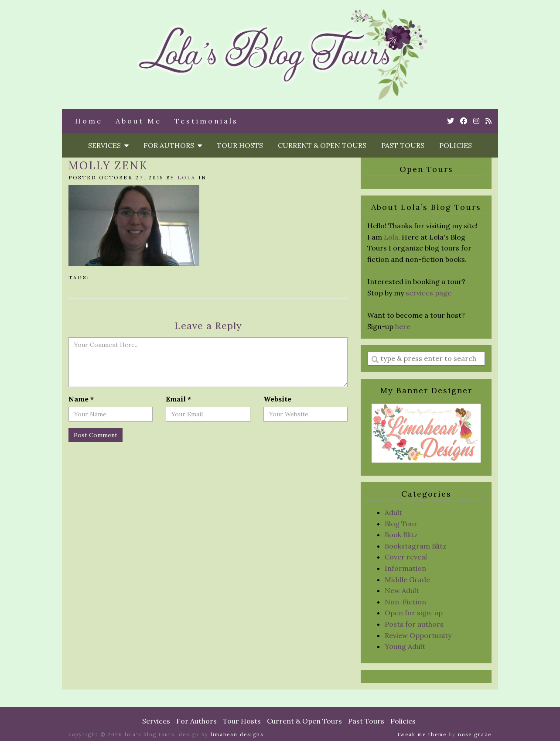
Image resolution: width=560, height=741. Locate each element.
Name (81, 399)
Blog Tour (401, 524)
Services (108, 145)
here (403, 326)
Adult (393, 512)
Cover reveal (406, 557)
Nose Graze (475, 734)
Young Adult (405, 646)
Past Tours (403, 145)
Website (277, 399)
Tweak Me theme (422, 734)
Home (89, 121)
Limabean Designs (237, 734)
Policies (456, 145)
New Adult (402, 590)
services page (429, 293)
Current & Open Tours (322, 145)
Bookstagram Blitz (416, 546)
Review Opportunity (418, 635)
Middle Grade (407, 580)
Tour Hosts (240, 145)
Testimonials (206, 121)
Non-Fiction (405, 602)
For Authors (173, 145)
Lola (187, 178)
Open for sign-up (414, 613)
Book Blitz (401, 535)
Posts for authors (414, 624)
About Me (138, 121)
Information (405, 568)
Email (178, 399)
